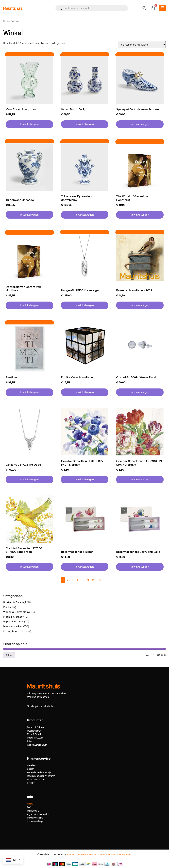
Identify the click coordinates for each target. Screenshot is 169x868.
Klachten (31, 782)
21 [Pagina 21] (88, 580)
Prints (7, 607)
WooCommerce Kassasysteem (116, 853)
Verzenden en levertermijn (39, 772)
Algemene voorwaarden (38, 813)
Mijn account (33, 810)
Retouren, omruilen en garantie (41, 775)
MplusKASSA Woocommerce (82, 853)
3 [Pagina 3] (73, 580)
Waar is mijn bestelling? (38, 779)
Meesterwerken (13, 626)
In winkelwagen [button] (29, 124)
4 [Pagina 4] (77, 580)
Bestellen (31, 765)
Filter (9, 655)
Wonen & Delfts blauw (17, 612)
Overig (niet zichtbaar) (17, 631)
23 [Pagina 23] (100, 580)
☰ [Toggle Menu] (162, 8)
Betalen (31, 769)
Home (7, 21)
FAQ (29, 806)
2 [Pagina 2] (68, 580)
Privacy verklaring (35, 817)
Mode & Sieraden (14, 617)
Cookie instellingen (35, 820)
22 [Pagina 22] (94, 580)
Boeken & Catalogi (15, 602)
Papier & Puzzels (13, 621)
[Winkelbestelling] (142, 45)
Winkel (30, 803)
